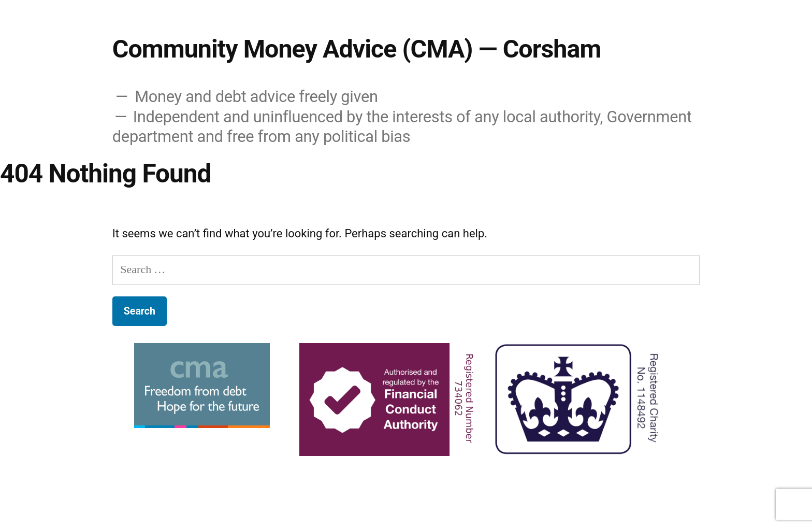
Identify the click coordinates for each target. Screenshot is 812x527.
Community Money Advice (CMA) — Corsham (357, 49)
